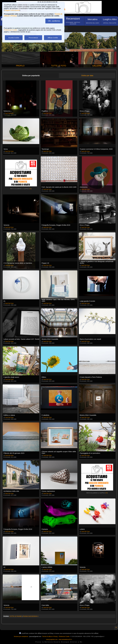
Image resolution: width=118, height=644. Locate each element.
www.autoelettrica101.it (65, 639)
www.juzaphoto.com (52, 639)
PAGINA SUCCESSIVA (31, 616)
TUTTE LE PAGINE (16, 616)
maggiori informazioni (12, 10)
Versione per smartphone (21, 636)
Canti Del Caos (9, 113)
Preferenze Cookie (10, 30)
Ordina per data (87, 76)
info (30, 189)
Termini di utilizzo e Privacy (50, 636)
